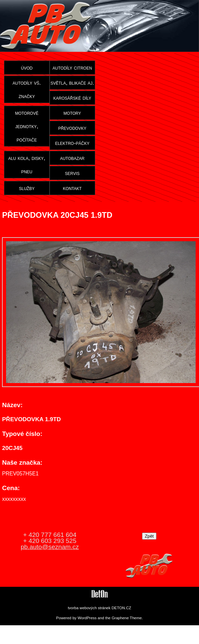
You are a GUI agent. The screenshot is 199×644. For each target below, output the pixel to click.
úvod (27, 68)
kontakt (72, 188)
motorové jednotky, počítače (27, 126)
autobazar (72, 158)
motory (72, 113)
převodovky (72, 128)
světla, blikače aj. (72, 83)
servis (72, 173)
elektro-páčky (72, 143)
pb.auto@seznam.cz (50, 547)
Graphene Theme (127, 618)
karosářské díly (72, 98)
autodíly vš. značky (27, 89)
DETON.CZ (121, 608)
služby (27, 188)
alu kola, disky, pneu (27, 165)
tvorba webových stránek (89, 608)
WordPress (87, 618)
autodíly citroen (72, 68)
